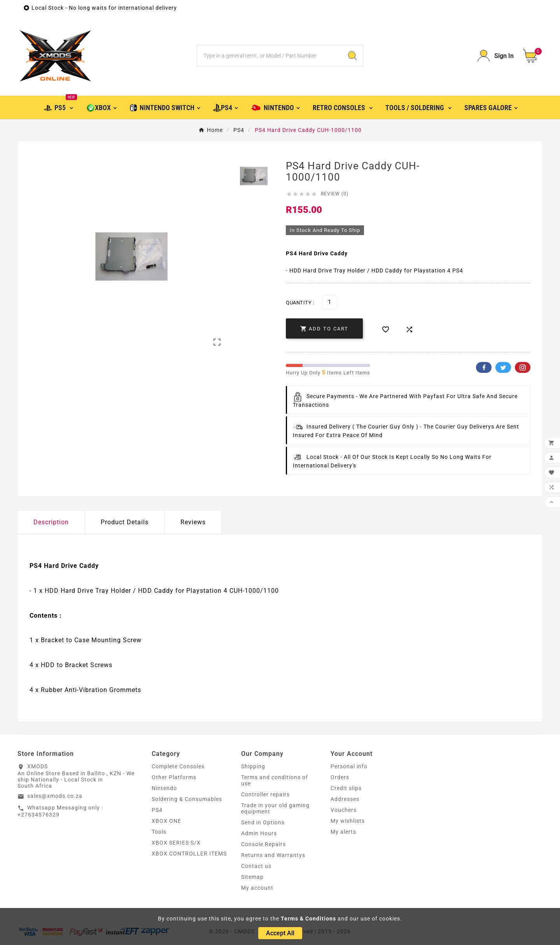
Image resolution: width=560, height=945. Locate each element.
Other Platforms (174, 777)
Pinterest (523, 367)
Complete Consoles (178, 766)
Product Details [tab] (125, 522)
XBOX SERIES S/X (176, 843)
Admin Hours (259, 833)
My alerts (343, 832)
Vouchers (344, 810)
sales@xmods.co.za (55, 796)
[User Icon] (496, 56)
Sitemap (252, 877)
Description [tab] (51, 522)
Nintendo (164, 788)
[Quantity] (329, 302)
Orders (340, 777)
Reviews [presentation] (193, 522)
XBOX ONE (166, 821)
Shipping (253, 766)
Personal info (349, 766)
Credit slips (346, 788)
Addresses (345, 799)
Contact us (256, 866)
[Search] (269, 56)
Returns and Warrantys (273, 855)
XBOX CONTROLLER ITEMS (189, 854)
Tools (159, 832)
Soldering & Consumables (187, 799)
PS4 (157, 810)
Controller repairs (265, 794)
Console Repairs (263, 844)
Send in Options (263, 822)
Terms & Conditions (308, 919)
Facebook (484, 367)
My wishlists (348, 821)
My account (257, 888)
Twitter (503, 367)
